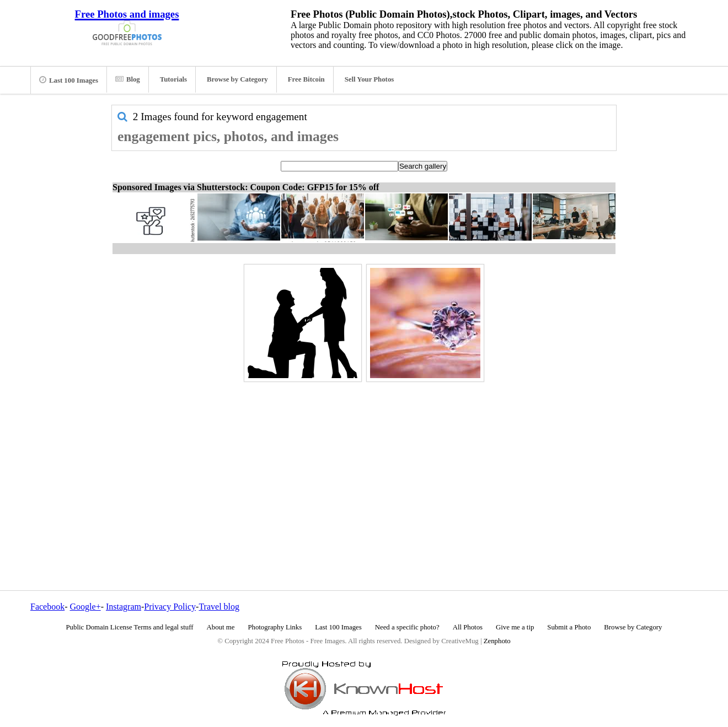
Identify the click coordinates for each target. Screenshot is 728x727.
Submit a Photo (569, 627)
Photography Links (275, 627)
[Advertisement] (364, 462)
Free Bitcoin (306, 79)
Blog (128, 79)
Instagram (124, 607)
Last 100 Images (69, 80)
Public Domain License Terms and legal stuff (130, 627)
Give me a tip (515, 627)
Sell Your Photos (370, 79)
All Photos (468, 627)
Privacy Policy (170, 607)
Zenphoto (497, 641)
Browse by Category (237, 79)
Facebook (47, 607)
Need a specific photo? (407, 627)
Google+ (85, 607)
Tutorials (173, 79)
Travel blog (219, 607)
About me (221, 627)
